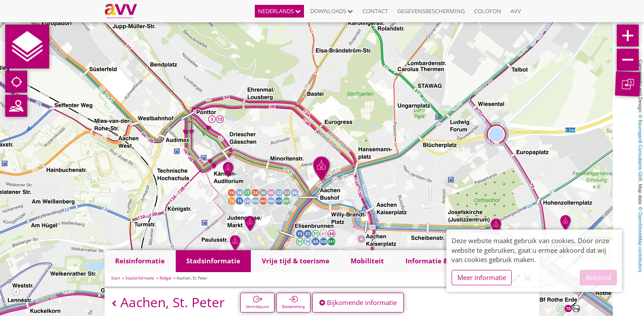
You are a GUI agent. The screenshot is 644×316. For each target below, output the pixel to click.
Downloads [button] (332, 11)
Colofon (488, 11)
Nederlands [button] (279, 11)
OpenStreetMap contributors (640, 242)
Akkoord (598, 277)
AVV (516, 11)
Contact (375, 11)
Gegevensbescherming (431, 11)
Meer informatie (482, 277)
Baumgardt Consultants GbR (640, 151)
